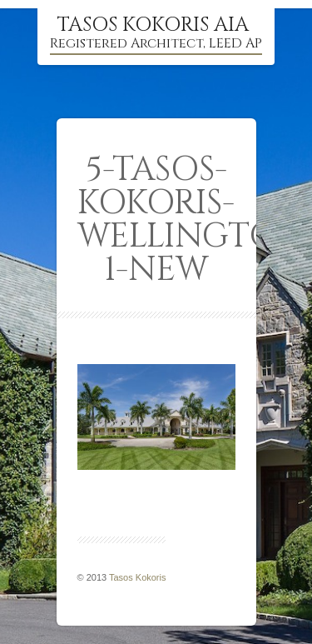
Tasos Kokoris (137, 577)
